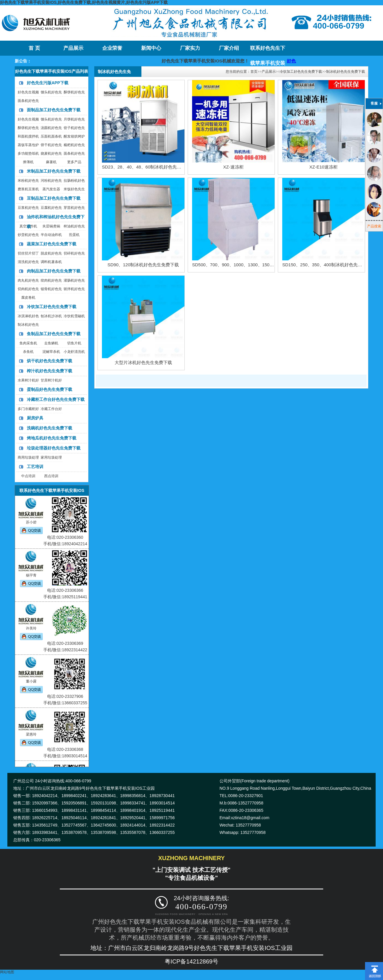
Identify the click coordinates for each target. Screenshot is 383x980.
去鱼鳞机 (51, 343)
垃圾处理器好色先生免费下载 (54, 448)
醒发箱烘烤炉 (74, 136)
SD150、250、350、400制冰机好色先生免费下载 (331, 265)
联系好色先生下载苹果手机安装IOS (268, 51)
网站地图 (7, 972)
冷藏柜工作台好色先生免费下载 (56, 399)
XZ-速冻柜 (233, 167)
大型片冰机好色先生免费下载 (143, 362)
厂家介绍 (229, 48)
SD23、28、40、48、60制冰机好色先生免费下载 (150, 167)
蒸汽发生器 (51, 189)
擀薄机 (28, 162)
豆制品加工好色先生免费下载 (54, 198)
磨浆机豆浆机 (28, 189)
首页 (254, 72)
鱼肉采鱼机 (28, 343)
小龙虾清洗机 (74, 352)
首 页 (34, 48)
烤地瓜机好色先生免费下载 (52, 438)
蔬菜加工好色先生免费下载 (52, 244)
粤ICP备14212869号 (191, 961)
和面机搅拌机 (28, 136)
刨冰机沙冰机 (51, 316)
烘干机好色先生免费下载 (49, 361)
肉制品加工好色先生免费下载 (54, 271)
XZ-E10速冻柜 (323, 167)
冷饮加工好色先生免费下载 (52, 307)
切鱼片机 (74, 343)
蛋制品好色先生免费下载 (49, 389)
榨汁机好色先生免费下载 (49, 371)
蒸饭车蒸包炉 (28, 145)
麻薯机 (51, 162)
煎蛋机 (74, 235)
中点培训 (28, 476)
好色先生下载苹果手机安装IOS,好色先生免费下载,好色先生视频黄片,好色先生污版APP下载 (84, 2)
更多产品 (74, 162)
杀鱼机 (28, 352)
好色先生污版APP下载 (48, 83)
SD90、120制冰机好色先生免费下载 (143, 265)
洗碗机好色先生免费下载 (49, 428)
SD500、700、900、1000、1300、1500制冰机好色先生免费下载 (256, 265)
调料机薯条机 (51, 262)
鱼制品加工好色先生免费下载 (54, 334)
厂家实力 (190, 48)
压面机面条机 (51, 136)
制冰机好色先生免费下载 (346, 72)
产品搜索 (374, 226)
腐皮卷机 (28, 298)
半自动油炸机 (51, 235)
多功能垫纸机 (28, 153)
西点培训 (51, 476)
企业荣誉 (112, 48)
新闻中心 (151, 48)
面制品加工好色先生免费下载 (54, 110)
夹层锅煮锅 (51, 226)
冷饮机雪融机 (74, 316)
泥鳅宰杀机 (51, 352)
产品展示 (73, 48)
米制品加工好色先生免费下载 (54, 171)
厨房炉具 (35, 418)
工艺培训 (35, 467)
